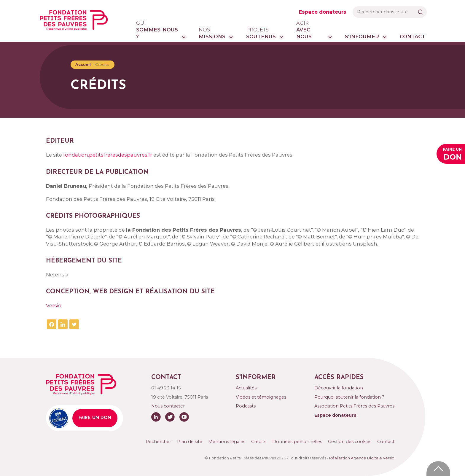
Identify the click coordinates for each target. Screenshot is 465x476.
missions (212, 33)
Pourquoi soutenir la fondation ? (349, 397)
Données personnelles (297, 442)
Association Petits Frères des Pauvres (354, 406)
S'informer (362, 36)
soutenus (261, 33)
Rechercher (158, 442)
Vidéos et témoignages (261, 397)
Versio (54, 305)
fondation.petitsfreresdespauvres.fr (108, 155)
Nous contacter (168, 406)
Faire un (452, 155)
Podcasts (246, 406)
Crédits (259, 442)
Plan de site (190, 442)
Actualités (246, 388)
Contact (413, 36)
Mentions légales (227, 442)
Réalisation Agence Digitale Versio (362, 458)
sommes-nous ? (157, 30)
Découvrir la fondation (339, 388)
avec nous (310, 30)
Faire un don (95, 418)
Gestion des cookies (350, 442)
